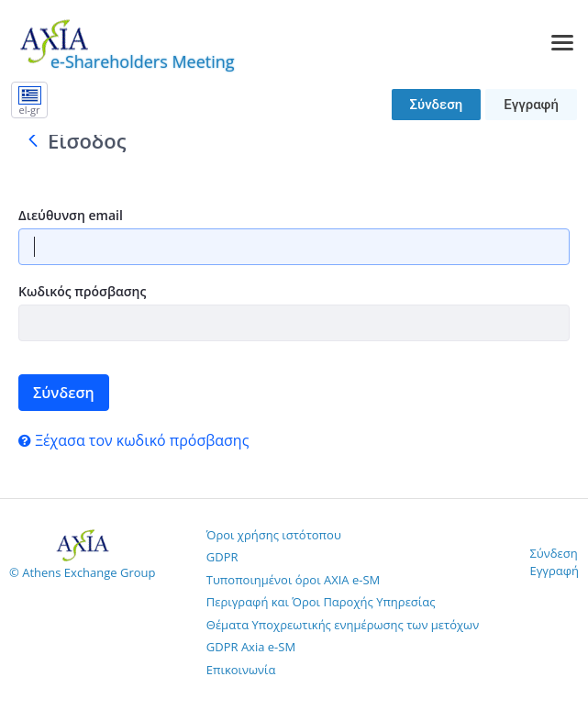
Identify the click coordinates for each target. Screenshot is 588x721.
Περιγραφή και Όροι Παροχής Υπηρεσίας (321, 602)
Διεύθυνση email (71, 215)
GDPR (222, 557)
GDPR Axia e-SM (251, 647)
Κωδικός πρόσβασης (82, 291)
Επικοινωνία (241, 670)
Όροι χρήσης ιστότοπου (274, 535)
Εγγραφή (531, 105)
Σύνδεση (437, 105)
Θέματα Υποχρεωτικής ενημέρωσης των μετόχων (343, 625)
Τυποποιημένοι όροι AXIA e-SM (293, 580)
